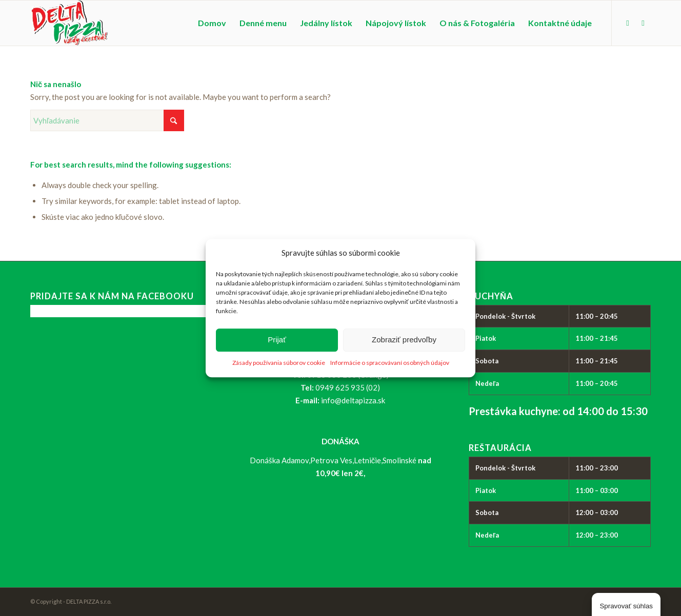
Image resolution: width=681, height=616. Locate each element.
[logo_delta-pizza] (69, 23)
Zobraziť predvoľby (404, 340)
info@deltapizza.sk (353, 400)
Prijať (277, 340)
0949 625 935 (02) (348, 387)
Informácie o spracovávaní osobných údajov (390, 363)
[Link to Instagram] (643, 23)
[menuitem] (212, 23)
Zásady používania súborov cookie (279, 363)
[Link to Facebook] (628, 23)
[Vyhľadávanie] (107, 120)
